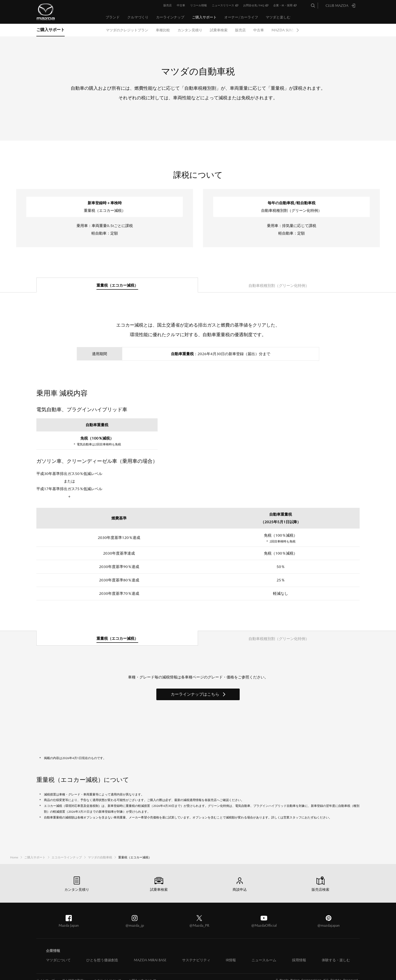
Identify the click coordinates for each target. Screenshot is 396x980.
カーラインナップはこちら (195, 694)
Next (298, 30)
